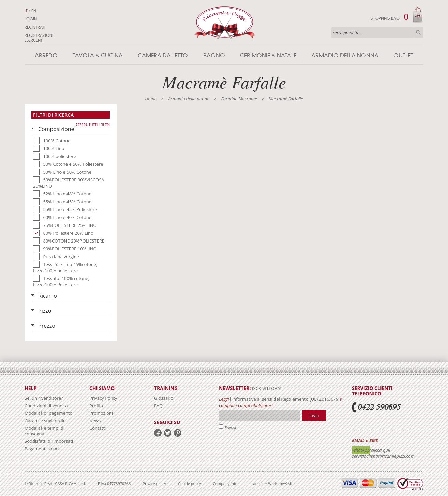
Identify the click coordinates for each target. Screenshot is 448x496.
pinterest (178, 433)
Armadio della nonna (345, 55)
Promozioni (101, 413)
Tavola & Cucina (98, 55)
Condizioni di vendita (46, 406)
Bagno (214, 55)
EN (34, 11)
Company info (225, 484)
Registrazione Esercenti (39, 38)
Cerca (418, 32)
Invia (314, 415)
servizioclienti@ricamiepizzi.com (383, 456)
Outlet (403, 55)
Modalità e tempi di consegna (44, 431)
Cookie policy (189, 484)
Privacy (231, 427)
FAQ (158, 406)
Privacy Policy (103, 398)
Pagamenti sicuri (42, 449)
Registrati (35, 27)
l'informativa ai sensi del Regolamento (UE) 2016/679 (284, 399)
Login (31, 19)
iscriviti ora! (266, 388)
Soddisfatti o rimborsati (49, 441)
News (95, 421)
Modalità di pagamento (48, 413)
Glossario (164, 398)
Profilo (96, 406)
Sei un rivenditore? (44, 398)
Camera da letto (163, 55)
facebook (158, 433)
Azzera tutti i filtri (93, 125)
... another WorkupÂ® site (272, 484)
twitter (168, 433)
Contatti (98, 428)
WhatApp (361, 450)
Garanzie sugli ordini (46, 421)
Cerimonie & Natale (268, 55)
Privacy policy (154, 484)
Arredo (46, 55)
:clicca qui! (380, 450)
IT (26, 11)
